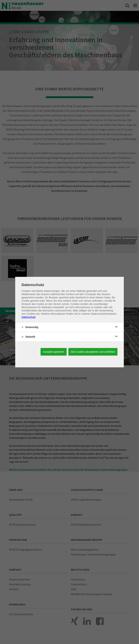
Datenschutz (29, 317)
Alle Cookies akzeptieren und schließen (93, 352)
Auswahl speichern (54, 352)
